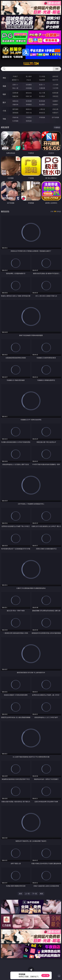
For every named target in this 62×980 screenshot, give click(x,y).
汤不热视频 (55, 117)
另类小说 (29, 113)
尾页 (42, 894)
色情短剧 (29, 121)
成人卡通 (42, 93)
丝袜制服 (29, 88)
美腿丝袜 (15, 104)
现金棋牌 (42, 80)
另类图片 (55, 104)
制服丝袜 (15, 96)
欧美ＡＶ (42, 85)
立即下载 (45, 975)
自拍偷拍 (29, 85)
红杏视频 (15, 121)
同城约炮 (15, 117)
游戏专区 (55, 76)
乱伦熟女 (42, 96)
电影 (4, 94)
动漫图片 (55, 101)
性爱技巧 (55, 113)
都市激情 (15, 109)
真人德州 (29, 76)
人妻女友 (42, 109)
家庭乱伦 (29, 109)
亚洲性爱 (15, 93)
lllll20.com (31, 64)
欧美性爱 (55, 93)
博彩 (4, 78)
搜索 (57, 69)
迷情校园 (15, 113)
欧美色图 (42, 101)
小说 (4, 111)
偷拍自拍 (29, 93)
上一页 (27, 894)
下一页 (35, 894)
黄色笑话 (42, 113)
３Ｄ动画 (55, 85)
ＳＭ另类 (55, 88)
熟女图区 (42, 104)
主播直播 (42, 88)
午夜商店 (29, 117)
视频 (4, 86)
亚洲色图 (29, 101)
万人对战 (42, 76)
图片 (4, 102)
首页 (20, 894)
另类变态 (55, 96)
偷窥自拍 (15, 101)
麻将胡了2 (15, 80)
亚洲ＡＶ (15, 85)
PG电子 (15, 76)
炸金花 (29, 80)
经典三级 (29, 96)
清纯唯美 (29, 104)
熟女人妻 (15, 88)
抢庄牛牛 (55, 80)
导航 (4, 119)
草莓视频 (42, 117)
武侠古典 (55, 109)
